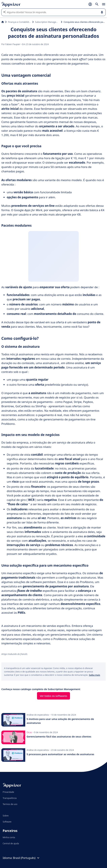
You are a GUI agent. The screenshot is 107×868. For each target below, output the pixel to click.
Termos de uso (10, 804)
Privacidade (8, 792)
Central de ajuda (11, 843)
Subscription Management (47, 22)
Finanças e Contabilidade (19, 22)
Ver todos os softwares (54, 696)
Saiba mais (94, 675)
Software (7, 822)
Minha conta (9, 837)
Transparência (10, 798)
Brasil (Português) (26, 858)
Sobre (6, 816)
